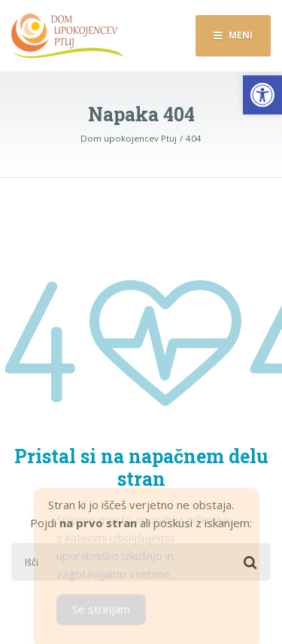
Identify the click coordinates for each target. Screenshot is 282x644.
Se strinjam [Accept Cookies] (101, 612)
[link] (262, 95)
